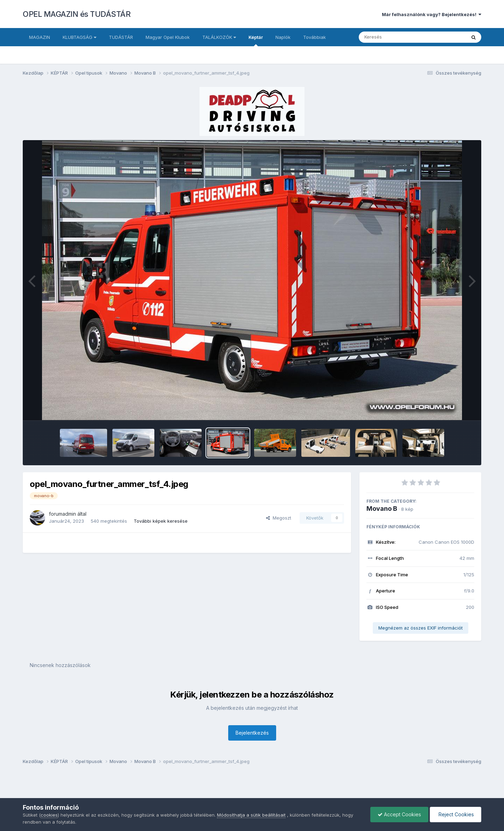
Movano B (382, 509)
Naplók (283, 37)
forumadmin (62, 514)
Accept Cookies (399, 814)
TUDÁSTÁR (121, 37)
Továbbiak (314, 37)
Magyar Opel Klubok (168, 37)
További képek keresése (161, 521)
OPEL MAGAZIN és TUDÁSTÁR (77, 14)
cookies (49, 815)
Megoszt (279, 518)
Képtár (256, 40)
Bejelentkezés (252, 733)
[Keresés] (393, 37)
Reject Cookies (456, 814)
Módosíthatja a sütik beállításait (251, 815)
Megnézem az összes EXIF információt (421, 628)
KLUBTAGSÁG (79, 37)
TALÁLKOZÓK (219, 37)
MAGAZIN (40, 37)
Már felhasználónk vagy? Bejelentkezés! (432, 14)
